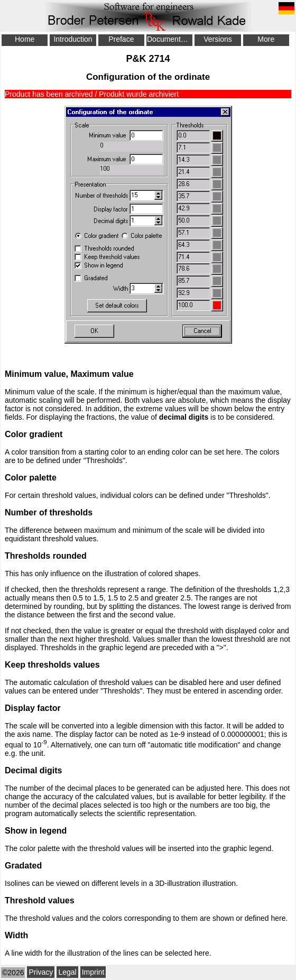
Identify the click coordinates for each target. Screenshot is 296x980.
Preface (121, 39)
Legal (67, 972)
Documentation (170, 39)
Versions (218, 39)
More (266, 39)
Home (25, 39)
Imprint (93, 972)
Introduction (73, 39)
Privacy (41, 972)
